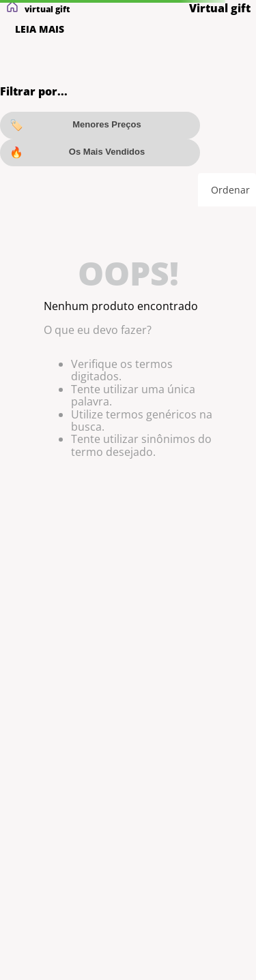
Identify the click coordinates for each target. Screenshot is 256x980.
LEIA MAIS (40, 29)
